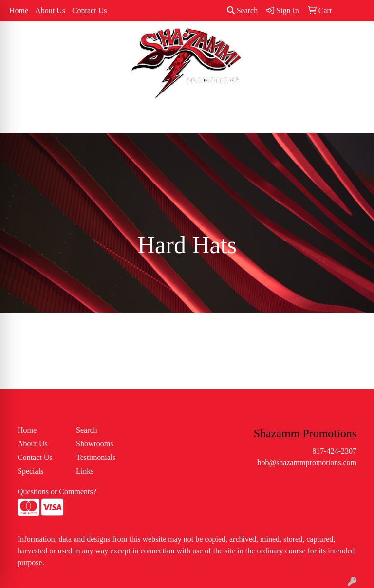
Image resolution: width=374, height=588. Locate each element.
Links (85, 471)
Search (243, 10)
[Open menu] (355, 119)
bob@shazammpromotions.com (307, 463)
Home (19, 10)
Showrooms (94, 444)
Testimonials (96, 457)
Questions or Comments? (57, 491)
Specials (30, 471)
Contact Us (90, 10)
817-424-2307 (334, 451)
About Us (50, 10)
